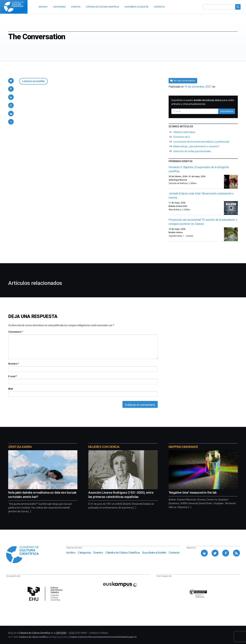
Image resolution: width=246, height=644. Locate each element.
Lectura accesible (33, 81)
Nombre (13, 364)
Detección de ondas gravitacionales (192, 151)
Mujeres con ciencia (104, 447)
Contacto (174, 553)
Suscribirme (227, 111)
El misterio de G (182, 137)
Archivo (71, 553)
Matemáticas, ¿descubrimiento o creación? (196, 146)
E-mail (13, 376)
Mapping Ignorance (183, 447)
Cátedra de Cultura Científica (122, 553)
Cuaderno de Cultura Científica (33, 637)
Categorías (84, 553)
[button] (11, 81)
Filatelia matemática (184, 132)
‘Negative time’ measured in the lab (193, 493)
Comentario (16, 332)
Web (11, 389)
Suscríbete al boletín (154, 553)
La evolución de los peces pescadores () (201, 142)
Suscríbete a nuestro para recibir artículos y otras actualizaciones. (203, 102)
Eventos (98, 553)
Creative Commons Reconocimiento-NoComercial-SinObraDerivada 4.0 (103, 637)
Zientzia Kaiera (20, 447)
